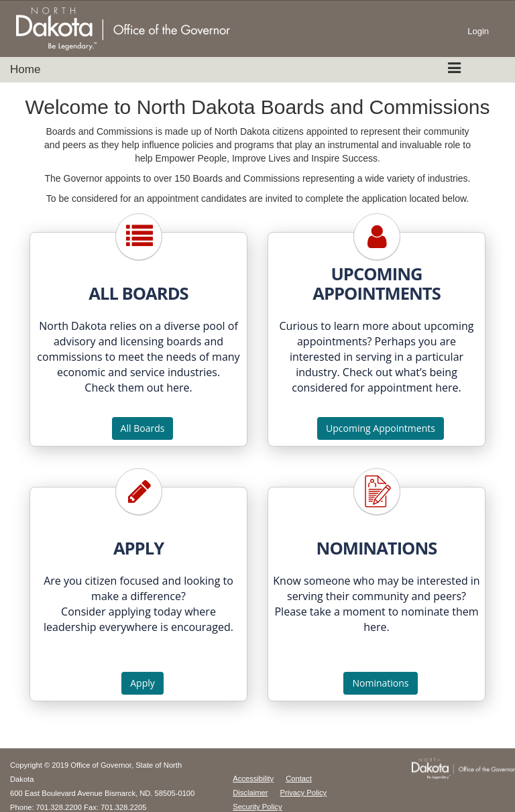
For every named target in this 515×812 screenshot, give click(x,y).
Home (25, 69)
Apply (142, 683)
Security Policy (257, 807)
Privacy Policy (304, 793)
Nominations (380, 683)
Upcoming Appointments (381, 428)
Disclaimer (250, 793)
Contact (299, 778)
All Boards (143, 428)
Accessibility (253, 778)
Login (478, 31)
